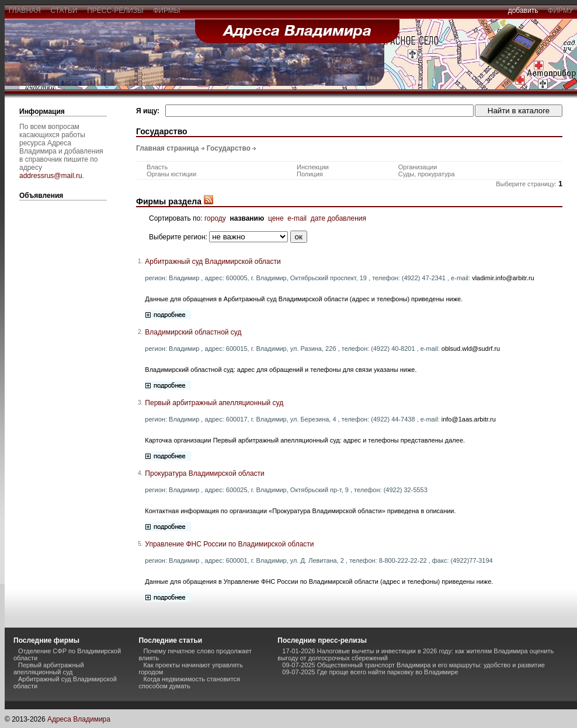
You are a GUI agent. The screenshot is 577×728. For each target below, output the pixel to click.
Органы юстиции (171, 174)
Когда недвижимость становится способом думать (189, 682)
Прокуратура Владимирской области (204, 473)
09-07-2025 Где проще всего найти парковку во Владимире (370, 672)
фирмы (167, 11)
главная (25, 11)
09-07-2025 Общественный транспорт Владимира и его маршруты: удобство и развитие (413, 665)
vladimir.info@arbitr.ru (503, 278)
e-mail (297, 218)
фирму (560, 11)
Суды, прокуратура (427, 174)
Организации (418, 167)
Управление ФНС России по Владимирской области (229, 544)
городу (215, 218)
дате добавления (338, 218)
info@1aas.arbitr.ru (469, 419)
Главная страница (168, 148)
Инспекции (313, 167)
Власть (157, 167)
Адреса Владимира (79, 719)
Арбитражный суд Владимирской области (213, 262)
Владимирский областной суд (193, 332)
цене (276, 218)
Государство (229, 148)
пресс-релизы (116, 11)
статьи (64, 11)
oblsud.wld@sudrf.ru (471, 349)
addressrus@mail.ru (51, 176)
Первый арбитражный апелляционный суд (214, 403)
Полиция (310, 174)
